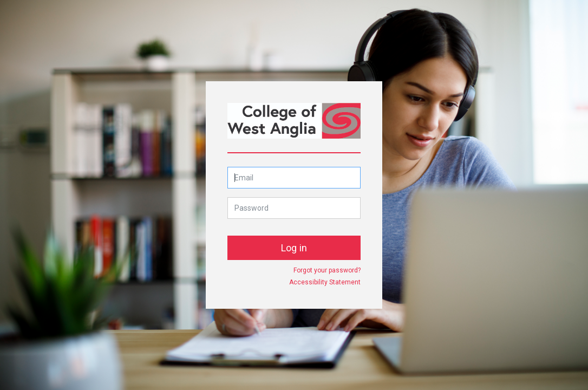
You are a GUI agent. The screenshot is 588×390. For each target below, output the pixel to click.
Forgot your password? (327, 270)
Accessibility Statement (325, 282)
